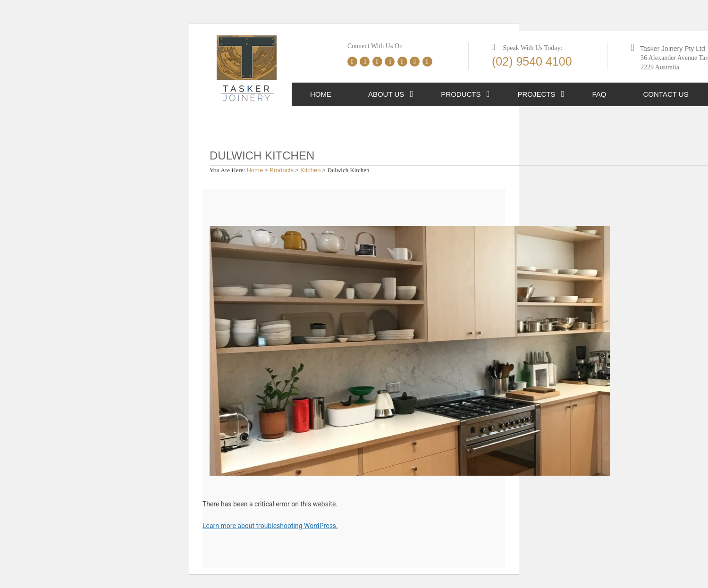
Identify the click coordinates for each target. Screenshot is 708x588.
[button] (412, 94)
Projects (537, 94)
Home (321, 94)
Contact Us (666, 94)
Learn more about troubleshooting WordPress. (270, 526)
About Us (386, 94)
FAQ (599, 94)
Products (461, 94)
